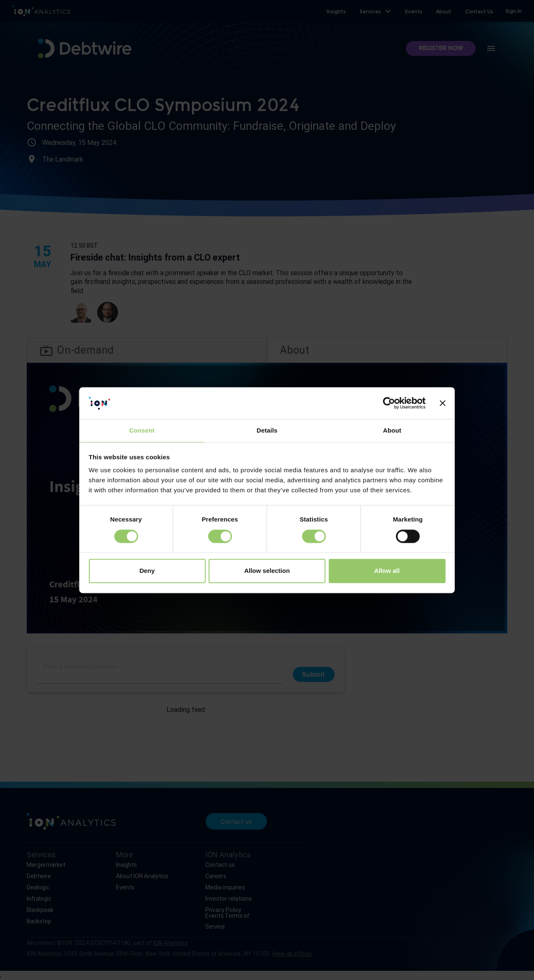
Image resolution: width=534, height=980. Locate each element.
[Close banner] (443, 403)
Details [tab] (267, 431)
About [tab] (392, 431)
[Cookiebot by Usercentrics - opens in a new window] (389, 403)
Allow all (387, 571)
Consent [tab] (142, 431)
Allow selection (267, 571)
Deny (147, 571)
